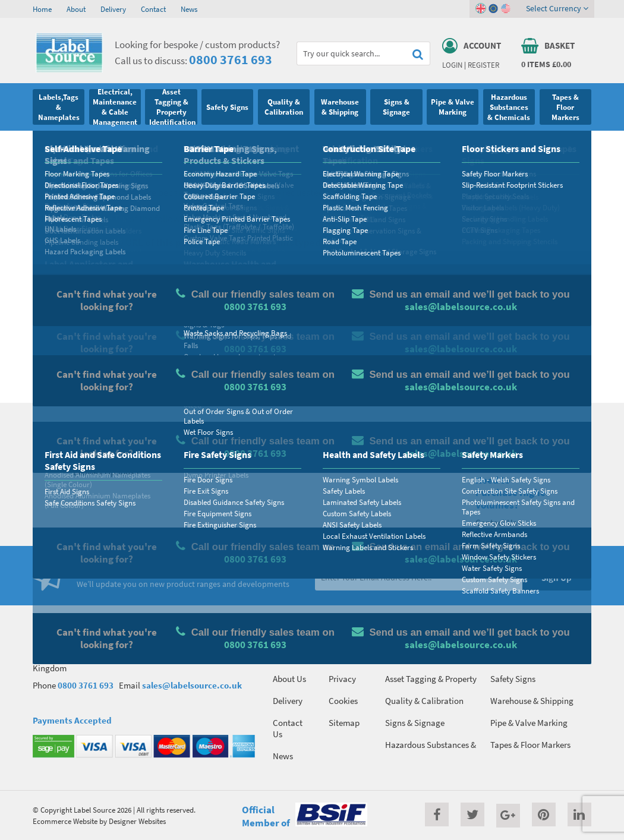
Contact (153, 9)
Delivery (113, 9)
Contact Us (288, 728)
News (189, 9)
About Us (289, 679)
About (76, 9)
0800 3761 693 (231, 59)
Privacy (342, 679)
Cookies (343, 701)
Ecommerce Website (65, 821)
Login (452, 65)
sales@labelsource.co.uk (192, 685)
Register (483, 65)
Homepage (113, 367)
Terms (340, 657)
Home (42, 9)
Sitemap (344, 723)
